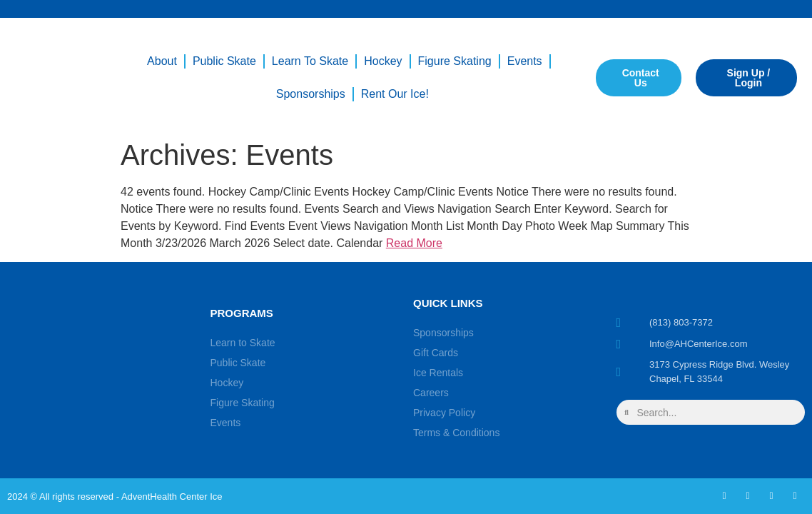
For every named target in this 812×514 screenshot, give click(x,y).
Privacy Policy (444, 413)
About (162, 61)
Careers (431, 393)
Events (525, 61)
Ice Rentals (438, 373)
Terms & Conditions (456, 433)
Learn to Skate (310, 61)
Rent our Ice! (395, 94)
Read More (414, 243)
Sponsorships (311, 94)
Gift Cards (436, 353)
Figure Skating (455, 61)
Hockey (383, 61)
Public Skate (224, 61)
